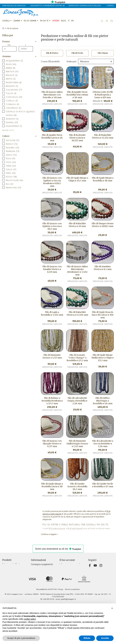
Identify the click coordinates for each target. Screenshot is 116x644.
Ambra (11, 68)
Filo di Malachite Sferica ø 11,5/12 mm (103, 136)
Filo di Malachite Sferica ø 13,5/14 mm (77, 313)
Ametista (12, 72)
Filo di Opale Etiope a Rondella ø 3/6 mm (103, 179)
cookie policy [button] (30, 619)
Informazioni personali (70, 564)
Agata (11, 64)
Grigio (11, 155)
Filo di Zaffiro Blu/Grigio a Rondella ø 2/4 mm (103, 401)
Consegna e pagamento (42, 564)
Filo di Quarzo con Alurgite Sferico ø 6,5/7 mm (52, 444)
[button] (112, 608)
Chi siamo (35, 577)
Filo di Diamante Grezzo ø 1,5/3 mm (52, 356)
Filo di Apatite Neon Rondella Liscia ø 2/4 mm (52, 138)
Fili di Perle (77, 53)
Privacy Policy (37, 567)
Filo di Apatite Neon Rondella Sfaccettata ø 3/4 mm (77, 95)
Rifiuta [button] (87, 638)
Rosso (11, 177)
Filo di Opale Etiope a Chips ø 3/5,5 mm (77, 179)
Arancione (14, 188)
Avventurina (14, 83)
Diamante (12, 119)
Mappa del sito (38, 590)
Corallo (12, 101)
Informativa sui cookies (41, 580)
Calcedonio (14, 90)
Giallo (11, 170)
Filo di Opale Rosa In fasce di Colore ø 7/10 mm (103, 315)
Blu (10, 184)
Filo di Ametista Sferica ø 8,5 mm (103, 268)
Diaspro (12, 123)
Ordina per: (72, 61)
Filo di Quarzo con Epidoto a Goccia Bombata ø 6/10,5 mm (52, 182)
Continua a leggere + (49, 534)
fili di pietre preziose (57, 528)
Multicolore (14, 180)
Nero (11, 173)
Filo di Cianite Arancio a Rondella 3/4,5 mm (77, 486)
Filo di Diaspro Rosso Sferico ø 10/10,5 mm (103, 225)
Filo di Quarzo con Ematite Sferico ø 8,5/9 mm (52, 269)
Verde (11, 166)
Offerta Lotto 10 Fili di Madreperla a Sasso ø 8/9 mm (103, 95)
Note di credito (67, 574)
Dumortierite (14, 126)
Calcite (11, 93)
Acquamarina (14, 61)
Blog (33, 593)
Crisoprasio (14, 108)
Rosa (11, 159)
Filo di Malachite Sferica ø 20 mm (77, 225)
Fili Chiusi (103, 53)
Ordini (62, 571)
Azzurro (12, 148)
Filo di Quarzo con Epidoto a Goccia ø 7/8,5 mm (52, 226)
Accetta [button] (105, 638)
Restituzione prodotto (70, 567)
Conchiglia (14, 97)
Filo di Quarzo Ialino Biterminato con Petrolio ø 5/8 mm (52, 95)
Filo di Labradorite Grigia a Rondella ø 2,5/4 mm (77, 401)
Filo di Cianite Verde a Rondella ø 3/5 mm (103, 485)
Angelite (12, 75)
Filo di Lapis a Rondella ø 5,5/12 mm (52, 313)
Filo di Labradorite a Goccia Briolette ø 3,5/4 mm (103, 444)
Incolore (13, 140)
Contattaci (36, 587)
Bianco (12, 144)
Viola (11, 162)
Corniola (12, 104)
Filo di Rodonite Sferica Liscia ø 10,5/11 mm (77, 138)
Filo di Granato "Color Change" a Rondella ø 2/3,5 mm (77, 358)
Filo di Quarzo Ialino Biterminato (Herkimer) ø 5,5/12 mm (77, 271)
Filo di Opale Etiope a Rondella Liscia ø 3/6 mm (52, 486)
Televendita (37, 583)
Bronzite (12, 86)
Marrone (13, 151)
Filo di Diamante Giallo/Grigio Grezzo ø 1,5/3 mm (77, 444)
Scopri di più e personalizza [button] (21, 638)
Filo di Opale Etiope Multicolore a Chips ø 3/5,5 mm (103, 358)
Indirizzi (63, 577)
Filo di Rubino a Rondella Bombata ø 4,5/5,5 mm (52, 401)
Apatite (11, 79)
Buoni (62, 580)
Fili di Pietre (52, 53)
